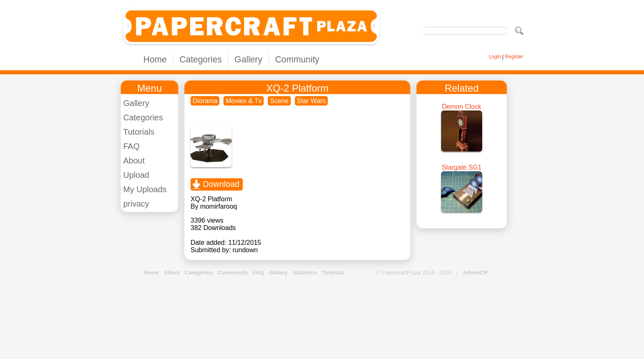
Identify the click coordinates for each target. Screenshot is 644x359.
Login (495, 57)
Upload (136, 175)
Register (514, 57)
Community (297, 60)
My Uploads (145, 189)
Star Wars (312, 101)
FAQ (131, 146)
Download (221, 184)
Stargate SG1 (462, 167)
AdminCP (475, 273)
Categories (201, 60)
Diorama (205, 101)
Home (155, 60)
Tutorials (139, 132)
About (134, 161)
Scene (279, 101)
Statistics (305, 273)
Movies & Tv (244, 101)
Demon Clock (462, 107)
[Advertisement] (322, 318)
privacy (136, 204)
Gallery (248, 60)
